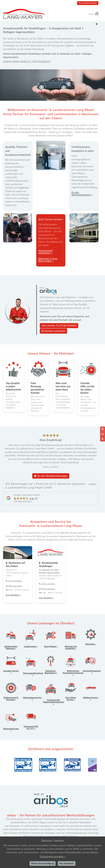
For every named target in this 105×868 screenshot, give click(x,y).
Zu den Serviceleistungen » (82, 194)
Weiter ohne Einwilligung (43, 863)
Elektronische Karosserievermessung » (73, 673)
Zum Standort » (13, 595)
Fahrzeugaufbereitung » (33, 674)
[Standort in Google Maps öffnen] (103, 439)
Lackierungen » (31, 646)
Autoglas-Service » (11, 672)
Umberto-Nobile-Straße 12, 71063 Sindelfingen (27, 61)
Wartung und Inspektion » (71, 647)
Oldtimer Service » (91, 699)
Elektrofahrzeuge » (11, 730)
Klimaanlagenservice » (32, 699)
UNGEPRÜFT (92, 484)
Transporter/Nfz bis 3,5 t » (31, 727)
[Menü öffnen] (103, 429)
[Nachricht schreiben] (103, 434)
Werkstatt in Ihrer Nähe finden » (48, 260)
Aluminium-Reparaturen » (51, 672)
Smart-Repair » (51, 646)
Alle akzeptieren (67, 863)
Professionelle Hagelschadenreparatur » (54, 702)
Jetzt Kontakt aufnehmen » (46, 252)
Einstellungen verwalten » (52, 856)
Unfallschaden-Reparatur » (11, 647)
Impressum (59, 840)
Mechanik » (91, 644)
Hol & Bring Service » (71, 699)
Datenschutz (47, 840)
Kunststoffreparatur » (92, 672)
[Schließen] (51, 24)
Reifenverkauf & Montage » (11, 699)
